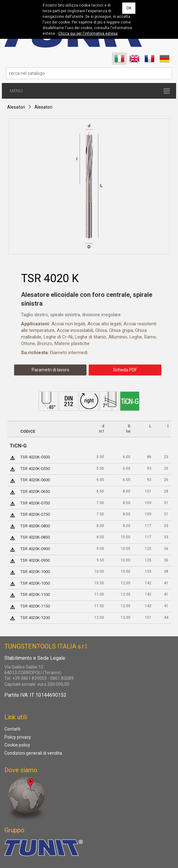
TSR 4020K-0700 (35, 503)
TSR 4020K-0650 (35, 491)
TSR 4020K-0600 (35, 480)
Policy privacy (18, 737)
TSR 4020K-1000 (35, 572)
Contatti (12, 729)
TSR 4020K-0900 (35, 549)
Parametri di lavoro (50, 370)
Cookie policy (17, 745)
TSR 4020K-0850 (35, 537)
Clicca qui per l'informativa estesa (88, 34)
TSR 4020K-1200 (35, 618)
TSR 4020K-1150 (35, 606)
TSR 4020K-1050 (35, 583)
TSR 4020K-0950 (35, 560)
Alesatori (16, 107)
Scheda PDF (125, 370)
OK (129, 8)
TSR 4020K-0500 (35, 457)
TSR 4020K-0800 (35, 526)
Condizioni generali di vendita (33, 753)
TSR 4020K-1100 (35, 594)
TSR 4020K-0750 (35, 514)
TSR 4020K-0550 (35, 469)
